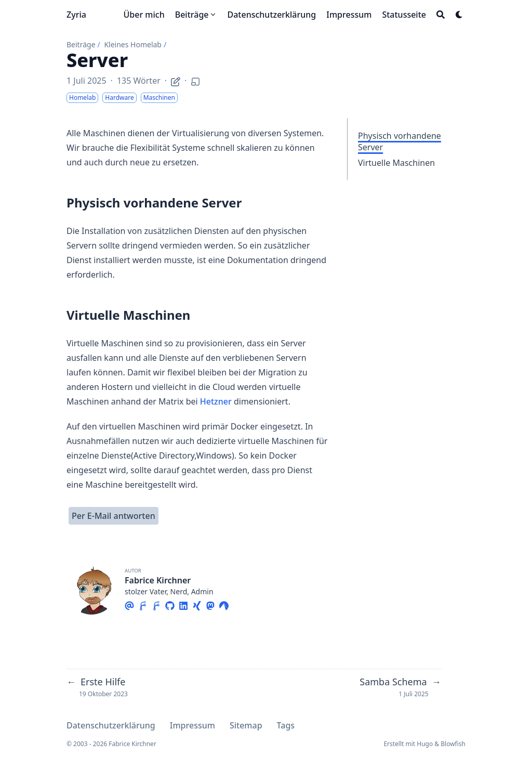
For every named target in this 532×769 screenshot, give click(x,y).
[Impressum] (349, 15)
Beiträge (81, 44)
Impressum (192, 725)
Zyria (76, 15)
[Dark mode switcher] (459, 15)
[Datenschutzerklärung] (272, 15)
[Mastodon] (210, 604)
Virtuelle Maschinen (396, 163)
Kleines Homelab (133, 44)
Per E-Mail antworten (114, 516)
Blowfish (453, 744)
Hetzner (216, 401)
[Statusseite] (404, 15)
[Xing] (197, 604)
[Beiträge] (196, 15)
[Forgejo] (143, 604)
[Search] (441, 15)
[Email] (129, 604)
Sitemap (246, 725)
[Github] (170, 604)
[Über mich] (144, 15)
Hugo (425, 744)
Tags (286, 725)
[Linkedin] (183, 604)
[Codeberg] (224, 604)
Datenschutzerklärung (111, 725)
